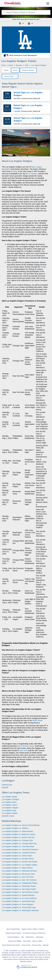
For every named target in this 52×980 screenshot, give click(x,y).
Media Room (30, 937)
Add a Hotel (27, 941)
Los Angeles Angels (10, 797)
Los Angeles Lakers (10, 805)
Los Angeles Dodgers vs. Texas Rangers (18, 904)
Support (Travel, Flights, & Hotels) (33, 929)
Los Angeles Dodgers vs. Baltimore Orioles (19, 834)
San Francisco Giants (26, 746)
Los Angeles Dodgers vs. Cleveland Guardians (20, 850)
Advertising (39, 937)
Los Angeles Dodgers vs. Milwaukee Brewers (19, 871)
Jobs (23, 937)
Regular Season (28, 70)
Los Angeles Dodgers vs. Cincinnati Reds (18, 847)
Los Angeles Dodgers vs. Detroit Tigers (17, 856)
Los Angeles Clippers (10, 808)
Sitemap (46, 945)
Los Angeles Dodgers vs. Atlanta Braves (18, 831)
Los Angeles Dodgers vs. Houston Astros (18, 859)
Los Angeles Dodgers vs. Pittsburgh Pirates (19, 886)
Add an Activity (37, 941)
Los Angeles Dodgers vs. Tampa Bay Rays (18, 901)
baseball (38, 760)
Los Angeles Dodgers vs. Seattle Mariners (18, 895)
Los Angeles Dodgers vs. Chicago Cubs (17, 840)
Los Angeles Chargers (11, 799)
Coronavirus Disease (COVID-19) (34, 933)
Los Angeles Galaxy (10, 813)
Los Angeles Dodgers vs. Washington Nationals (20, 910)
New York (24, 750)
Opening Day (7, 785)
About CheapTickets (13, 929)
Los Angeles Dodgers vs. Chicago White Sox (19, 843)
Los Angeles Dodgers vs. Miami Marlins (17, 868)
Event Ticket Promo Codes (11, 945)
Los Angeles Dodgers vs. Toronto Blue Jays (19, 907)
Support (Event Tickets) (13, 933)
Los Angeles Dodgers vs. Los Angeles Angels (20, 865)
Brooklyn (14, 171)
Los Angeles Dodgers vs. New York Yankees (19, 880)
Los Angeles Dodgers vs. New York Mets (18, 877)
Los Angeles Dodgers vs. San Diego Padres (19, 889)
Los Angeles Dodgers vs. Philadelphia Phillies (20, 883)
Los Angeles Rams (9, 802)
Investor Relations (13, 937)
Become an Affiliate (15, 941)
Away (15, 70)
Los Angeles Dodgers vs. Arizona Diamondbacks (21, 825)
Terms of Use (26, 945)
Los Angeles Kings (9, 810)
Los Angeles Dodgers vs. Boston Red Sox (18, 837)
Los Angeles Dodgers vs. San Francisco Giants (20, 892)
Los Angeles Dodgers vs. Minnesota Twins (18, 874)
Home (6, 70)
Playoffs (5, 787)
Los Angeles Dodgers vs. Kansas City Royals (19, 862)
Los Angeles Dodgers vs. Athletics (15, 828)
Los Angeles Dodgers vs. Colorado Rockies (19, 853)
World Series (37, 721)
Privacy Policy (37, 945)
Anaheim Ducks (8, 816)
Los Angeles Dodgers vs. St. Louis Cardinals (19, 898)
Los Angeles (32, 174)
